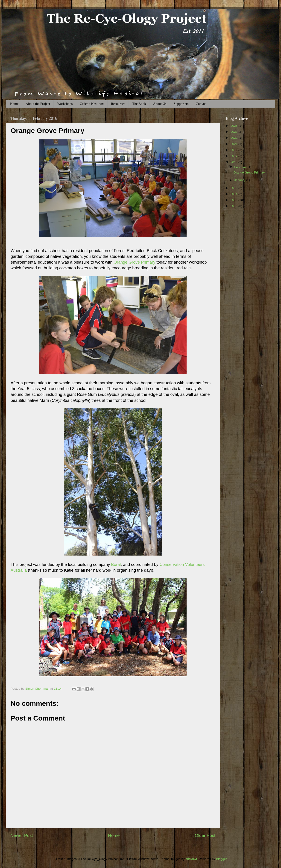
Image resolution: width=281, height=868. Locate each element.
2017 (234, 156)
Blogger (221, 859)
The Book (139, 104)
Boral (116, 565)
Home (14, 104)
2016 (234, 162)
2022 (234, 138)
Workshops (65, 104)
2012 (234, 206)
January (240, 180)
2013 (234, 200)
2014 (234, 194)
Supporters (181, 104)
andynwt (191, 859)
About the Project (38, 104)
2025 (234, 126)
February (241, 167)
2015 (234, 188)
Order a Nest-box (92, 104)
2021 (234, 144)
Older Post (205, 835)
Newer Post (22, 835)
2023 (234, 132)
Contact (201, 104)
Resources (118, 104)
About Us (160, 104)
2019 (234, 150)
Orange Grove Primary (134, 262)
